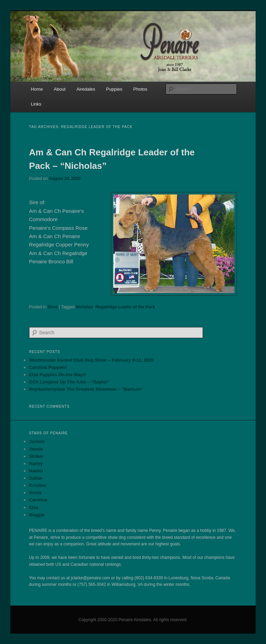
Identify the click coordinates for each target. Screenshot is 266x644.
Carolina (38, 500)
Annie (35, 493)
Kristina (37, 485)
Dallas (36, 478)
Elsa (34, 507)
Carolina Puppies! (48, 367)
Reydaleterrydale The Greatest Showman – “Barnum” (86, 389)
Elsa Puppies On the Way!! (57, 375)
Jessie (36, 449)
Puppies (114, 89)
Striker (36, 456)
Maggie (37, 515)
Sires (52, 307)
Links (36, 104)
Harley (36, 464)
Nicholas (85, 307)
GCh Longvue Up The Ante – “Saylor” (69, 382)
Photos (140, 89)
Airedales (86, 89)
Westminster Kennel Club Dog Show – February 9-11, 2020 (91, 360)
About (60, 89)
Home (37, 89)
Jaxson (37, 441)
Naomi (36, 471)
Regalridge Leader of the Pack (125, 307)
